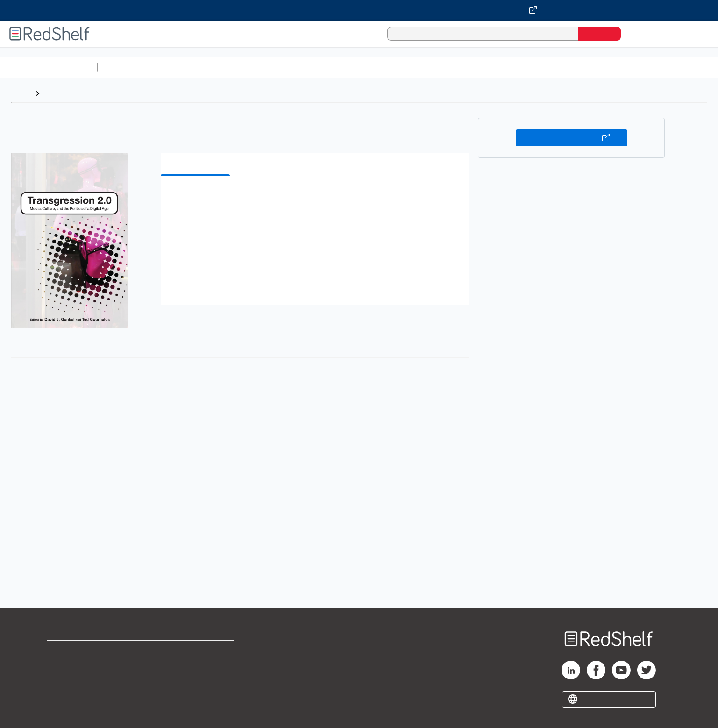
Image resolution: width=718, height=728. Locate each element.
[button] (317, 197)
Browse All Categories (49, 67)
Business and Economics (363, 67)
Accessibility (194, 682)
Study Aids (126, 67)
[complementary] (359, 565)
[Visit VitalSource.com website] (359, 10)
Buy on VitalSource (572, 138)
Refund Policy (196, 667)
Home (21, 93)
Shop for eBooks (77, 652)
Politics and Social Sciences (460, 67)
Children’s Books (620, 67)
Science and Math (183, 67)
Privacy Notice (73, 682)
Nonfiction (566, 67)
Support (61, 667)
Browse (57, 93)
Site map (62, 696)
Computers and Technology (267, 67)
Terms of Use (196, 652)
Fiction (528, 67)
